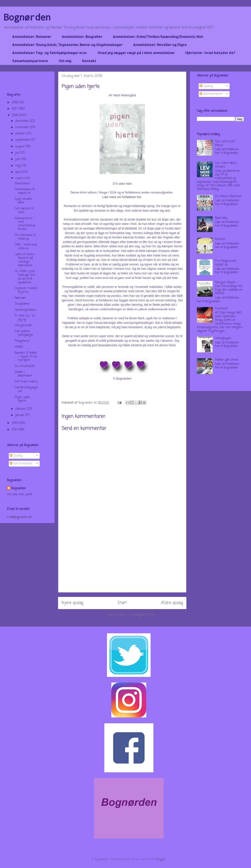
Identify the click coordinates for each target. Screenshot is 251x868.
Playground (22, 341)
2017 (15, 109)
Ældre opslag (172, 603)
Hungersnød (23, 325)
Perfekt (220, 239)
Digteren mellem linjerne (26, 290)
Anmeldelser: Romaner (32, 37)
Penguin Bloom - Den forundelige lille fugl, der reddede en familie (229, 288)
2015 (15, 423)
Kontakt (89, 61)
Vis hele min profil (20, 495)
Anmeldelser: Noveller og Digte (160, 45)
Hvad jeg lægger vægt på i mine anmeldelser (136, 53)
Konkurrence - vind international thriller (25, 224)
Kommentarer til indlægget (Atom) (131, 615)
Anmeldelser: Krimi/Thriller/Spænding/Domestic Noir (158, 37)
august (21, 147)
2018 (15, 103)
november (23, 127)
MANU (19, 347)
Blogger (161, 859)
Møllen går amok (227, 360)
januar (20, 415)
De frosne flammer (228, 196)
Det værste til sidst (24, 211)
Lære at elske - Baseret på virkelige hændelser (25, 260)
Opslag (16, 456)
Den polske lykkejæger (24, 333)
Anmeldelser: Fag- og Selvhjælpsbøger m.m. (50, 53)
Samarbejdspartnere (30, 61)
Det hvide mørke (26, 382)
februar (21, 409)
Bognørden (27, 17)
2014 (15, 430)
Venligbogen (223, 338)
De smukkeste (25, 366)
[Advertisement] (122, 562)
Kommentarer (21, 464)
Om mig (65, 61)
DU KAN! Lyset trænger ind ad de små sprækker (25, 277)
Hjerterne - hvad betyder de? (210, 53)
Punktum (221, 309)
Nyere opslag (72, 603)
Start (122, 603)
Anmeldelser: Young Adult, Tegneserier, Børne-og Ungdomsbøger (67, 45)
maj (18, 166)
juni (18, 159)
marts (20, 178)
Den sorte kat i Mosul (225, 143)
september (23, 140)
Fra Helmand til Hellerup (25, 237)
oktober (21, 134)
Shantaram (22, 184)
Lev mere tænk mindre (226, 165)
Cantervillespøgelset (26, 389)
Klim (129, 184)
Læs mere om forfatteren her (122, 197)
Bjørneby (221, 218)
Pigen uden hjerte (22, 399)
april (19, 172)
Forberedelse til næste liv (25, 191)
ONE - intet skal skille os (26, 247)
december (22, 121)
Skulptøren (22, 304)
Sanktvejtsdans (25, 310)
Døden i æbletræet (23, 374)
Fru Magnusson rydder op (226, 263)
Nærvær (20, 298)
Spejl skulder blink (24, 201)
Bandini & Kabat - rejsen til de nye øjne (26, 357)
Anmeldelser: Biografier (82, 37)
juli (18, 153)
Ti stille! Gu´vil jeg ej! (25, 318)
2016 (15, 115)
